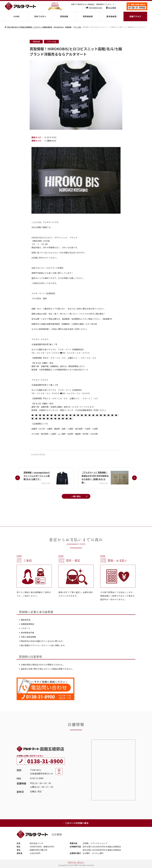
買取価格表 (88, 16)
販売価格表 (112, 16)
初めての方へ (40, 16)
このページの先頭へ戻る (76, 823)
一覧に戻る (76, 496)
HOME (17, 16)
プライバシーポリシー (76, 862)
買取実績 (64, 16)
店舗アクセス (135, 16)
